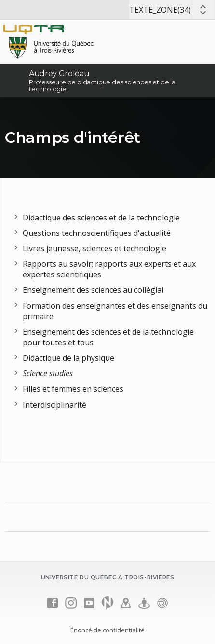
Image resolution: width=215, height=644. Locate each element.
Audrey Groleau (59, 74)
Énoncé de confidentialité (107, 630)
